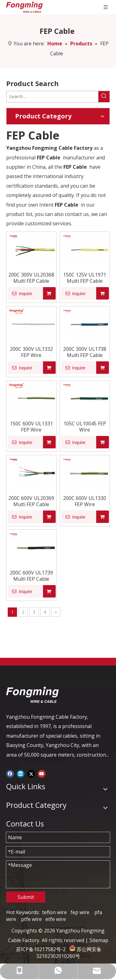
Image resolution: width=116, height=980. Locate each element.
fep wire (80, 912)
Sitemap (99, 940)
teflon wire (54, 912)
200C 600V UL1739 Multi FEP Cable (31, 576)
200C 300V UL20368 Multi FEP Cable (31, 278)
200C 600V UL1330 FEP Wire (85, 501)
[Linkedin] (21, 773)
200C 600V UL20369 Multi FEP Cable (31, 501)
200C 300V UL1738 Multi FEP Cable (85, 352)
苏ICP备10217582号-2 (41, 949)
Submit (26, 897)
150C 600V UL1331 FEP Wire (31, 427)
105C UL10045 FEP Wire (85, 427)
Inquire (20, 293)
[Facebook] (10, 773)
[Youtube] (42, 773)
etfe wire (56, 919)
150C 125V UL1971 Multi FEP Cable (85, 278)
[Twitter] (31, 773)
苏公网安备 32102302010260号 (69, 953)
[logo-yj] (32, 695)
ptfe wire (31, 919)
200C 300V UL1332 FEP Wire (31, 352)
